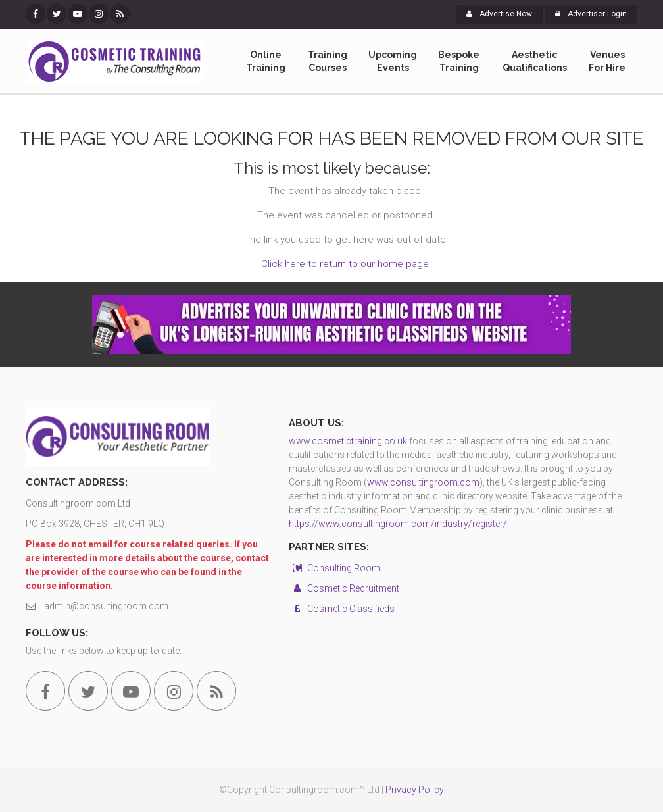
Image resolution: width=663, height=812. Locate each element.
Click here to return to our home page (345, 264)
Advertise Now (499, 14)
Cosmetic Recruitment (344, 588)
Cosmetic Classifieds (342, 609)
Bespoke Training (459, 62)
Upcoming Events (393, 62)
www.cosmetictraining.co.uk (348, 441)
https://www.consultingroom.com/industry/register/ (398, 524)
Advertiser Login (591, 14)
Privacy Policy (415, 790)
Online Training (266, 62)
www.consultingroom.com (423, 482)
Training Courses (328, 62)
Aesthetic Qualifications (535, 62)
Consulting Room (334, 568)
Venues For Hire (607, 62)
